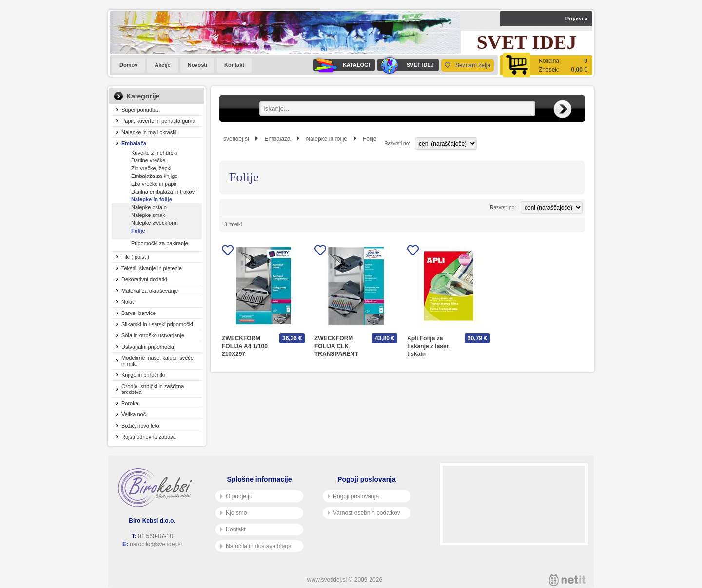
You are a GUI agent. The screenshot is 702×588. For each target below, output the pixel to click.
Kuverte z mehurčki (154, 153)
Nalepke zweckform (155, 223)
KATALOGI (342, 65)
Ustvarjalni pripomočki (148, 347)
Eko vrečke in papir (154, 184)
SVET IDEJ (406, 65)
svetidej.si (236, 139)
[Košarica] (546, 65)
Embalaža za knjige (154, 176)
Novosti (197, 65)
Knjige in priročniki (143, 375)
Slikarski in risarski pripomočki (157, 324)
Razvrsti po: (397, 144)
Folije (138, 231)
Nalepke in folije (152, 199)
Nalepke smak (148, 215)
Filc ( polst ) (135, 257)
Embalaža (134, 143)
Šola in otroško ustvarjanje (153, 335)
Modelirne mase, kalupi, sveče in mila (157, 361)
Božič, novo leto (140, 426)
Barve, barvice (138, 313)
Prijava (576, 19)
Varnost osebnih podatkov (364, 513)
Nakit (127, 302)
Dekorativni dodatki (144, 279)
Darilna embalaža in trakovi (164, 192)
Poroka (130, 403)
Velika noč (134, 414)
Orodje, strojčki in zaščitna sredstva (153, 389)
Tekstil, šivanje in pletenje (152, 268)
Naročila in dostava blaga (256, 546)
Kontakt (234, 65)
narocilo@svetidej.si (156, 544)
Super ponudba (140, 110)
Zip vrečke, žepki (151, 168)
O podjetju (236, 496)
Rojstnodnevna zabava (149, 437)
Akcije (162, 65)
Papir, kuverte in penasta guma (158, 121)
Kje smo (234, 513)
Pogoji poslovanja (353, 496)
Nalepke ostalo (149, 207)
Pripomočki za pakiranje (160, 243)
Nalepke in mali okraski (149, 132)
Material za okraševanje (150, 291)
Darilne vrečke (148, 160)
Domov (128, 65)
